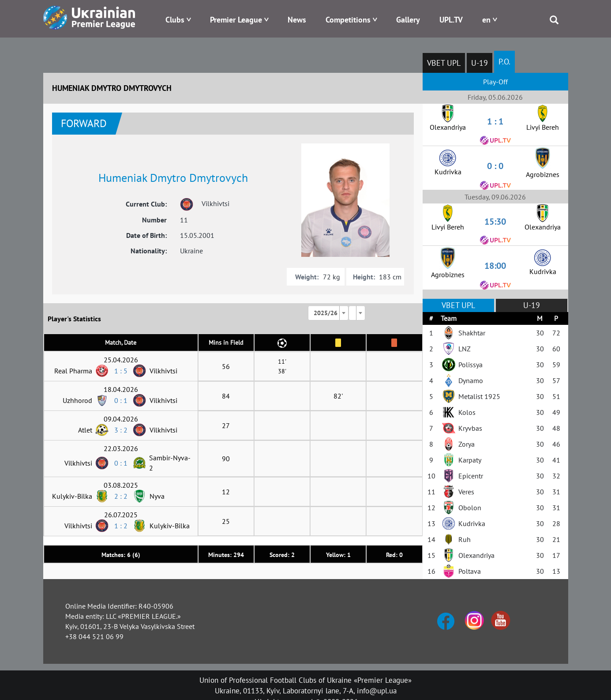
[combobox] (328, 313)
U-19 (480, 63)
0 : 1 (121, 400)
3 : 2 (121, 430)
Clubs (175, 20)
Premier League (236, 20)
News (297, 20)
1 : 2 (121, 526)
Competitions (348, 20)
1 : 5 (121, 371)
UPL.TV (451, 20)
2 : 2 (121, 496)
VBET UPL (444, 63)
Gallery (408, 20)
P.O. (504, 62)
